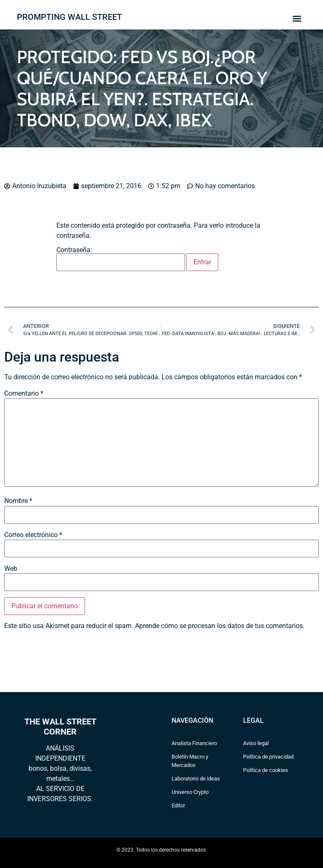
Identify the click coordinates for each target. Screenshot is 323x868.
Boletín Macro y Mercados (190, 761)
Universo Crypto (190, 792)
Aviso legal (256, 743)
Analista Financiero (194, 743)
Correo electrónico (33, 535)
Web (11, 569)
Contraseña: (121, 259)
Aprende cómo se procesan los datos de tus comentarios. (220, 626)
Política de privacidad (268, 757)
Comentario (24, 394)
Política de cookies (266, 770)
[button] (297, 18)
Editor (178, 805)
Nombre (18, 501)
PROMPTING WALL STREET (69, 17)
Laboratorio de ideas (196, 779)
